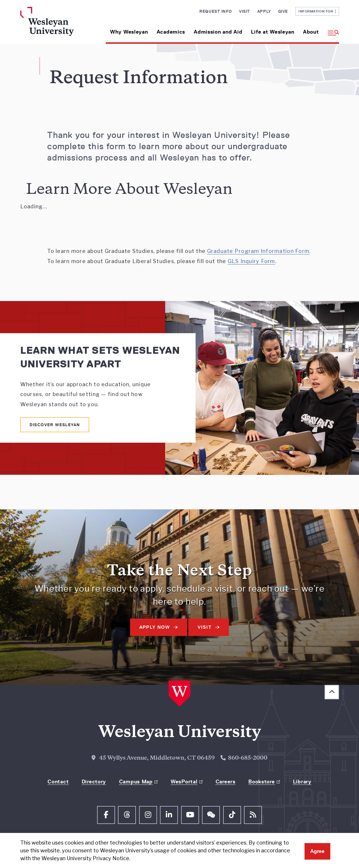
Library (302, 782)
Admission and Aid (218, 32)
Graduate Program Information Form (258, 251)
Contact (58, 782)
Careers (226, 782)
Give (283, 11)
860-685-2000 (248, 758)
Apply (264, 11)
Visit (245, 11)
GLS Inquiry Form (252, 261)
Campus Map (136, 782)
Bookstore (261, 782)
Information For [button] (317, 11)
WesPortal (184, 782)
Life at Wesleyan (273, 32)
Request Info (216, 11)
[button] (331, 30)
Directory (94, 782)
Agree (317, 851)
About (311, 32)
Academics (171, 32)
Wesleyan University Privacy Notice (85, 858)
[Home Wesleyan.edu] (57, 25)
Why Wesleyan (129, 32)
